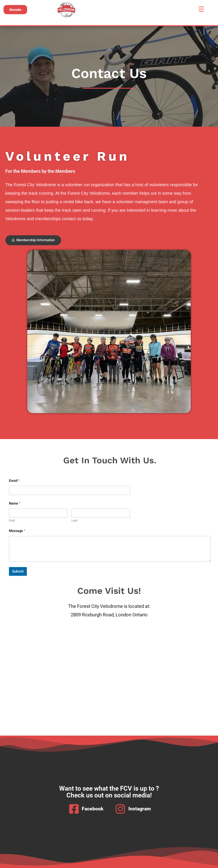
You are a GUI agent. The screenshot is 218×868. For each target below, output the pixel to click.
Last (75, 521)
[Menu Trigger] (201, 9)
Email (14, 481)
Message (17, 531)
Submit (18, 571)
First (12, 521)
